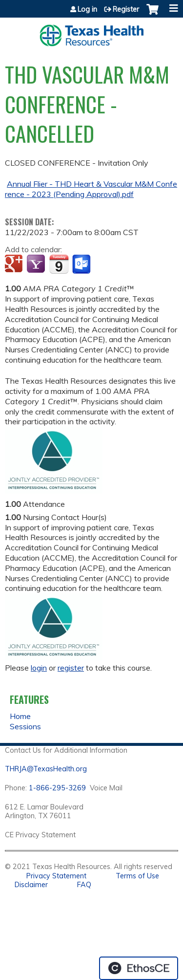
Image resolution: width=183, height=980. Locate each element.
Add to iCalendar (59, 264)
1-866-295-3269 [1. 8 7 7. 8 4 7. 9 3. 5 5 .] (57, 788)
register (71, 668)
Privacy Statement (56, 876)
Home (20, 716)
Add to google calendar (15, 264)
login (39, 668)
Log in (87, 9)
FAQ (84, 885)
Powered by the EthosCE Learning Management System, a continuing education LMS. (139, 968)
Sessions (25, 726)
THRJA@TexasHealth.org (46, 769)
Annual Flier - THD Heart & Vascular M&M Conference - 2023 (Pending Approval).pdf (91, 189)
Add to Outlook (82, 264)
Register (126, 9)
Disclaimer (31, 885)
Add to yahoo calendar (37, 264)
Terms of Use (137, 876)
